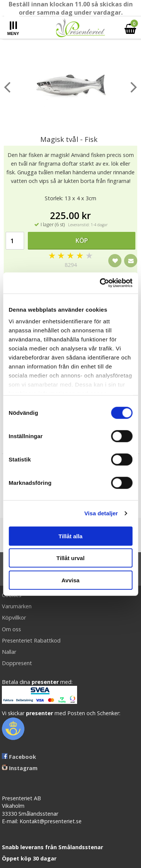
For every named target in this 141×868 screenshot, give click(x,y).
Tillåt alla (71, 536)
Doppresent (17, 663)
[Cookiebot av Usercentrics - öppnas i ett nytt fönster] (100, 283)
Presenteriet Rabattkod (31, 640)
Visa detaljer (101, 513)
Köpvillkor (14, 617)
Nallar (9, 652)
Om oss (11, 629)
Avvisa (71, 580)
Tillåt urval (70, 558)
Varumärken (17, 606)
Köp (82, 241)
